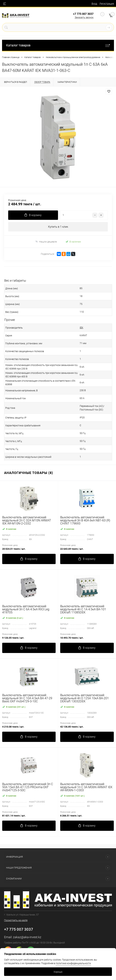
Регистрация (107, 4)
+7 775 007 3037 (83, 14)
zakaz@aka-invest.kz (27, 937)
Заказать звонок (84, 17)
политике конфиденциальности (73, 963)
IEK (81, 328)
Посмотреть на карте (16, 920)
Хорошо (58, 972)
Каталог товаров (58, 45)
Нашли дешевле (46, 242)
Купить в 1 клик (58, 227)
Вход (94, 4)
